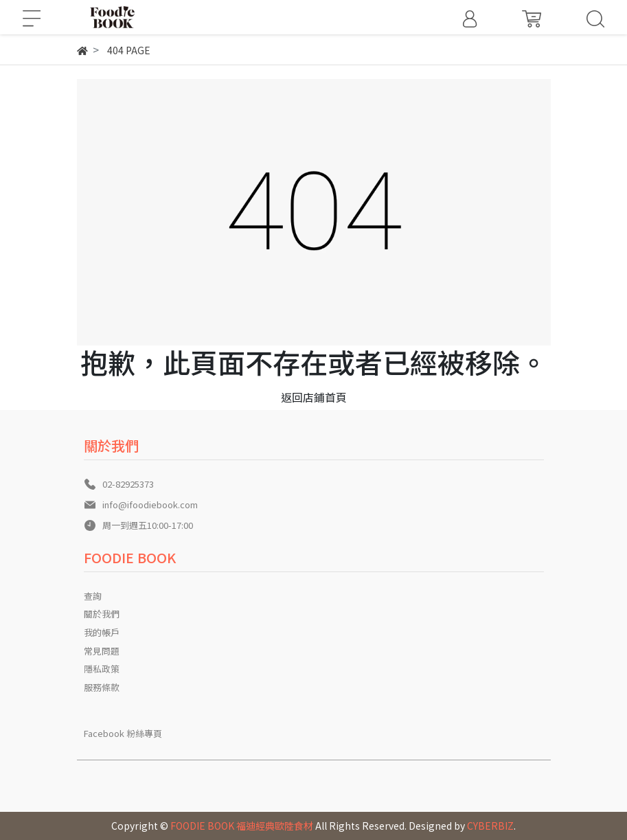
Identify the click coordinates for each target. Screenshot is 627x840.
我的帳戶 (102, 632)
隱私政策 (102, 669)
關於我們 (102, 614)
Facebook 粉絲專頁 (123, 733)
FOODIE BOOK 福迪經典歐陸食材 (242, 826)
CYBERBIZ (490, 826)
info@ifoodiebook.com (150, 504)
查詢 (93, 596)
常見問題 (102, 651)
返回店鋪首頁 (314, 397)
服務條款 (102, 687)
